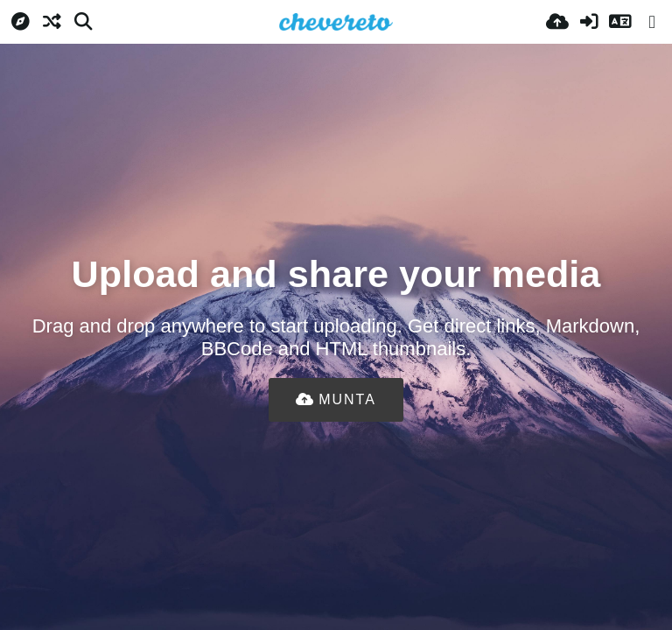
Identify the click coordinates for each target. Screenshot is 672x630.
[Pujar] (557, 22)
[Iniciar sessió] (589, 22)
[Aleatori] (52, 22)
